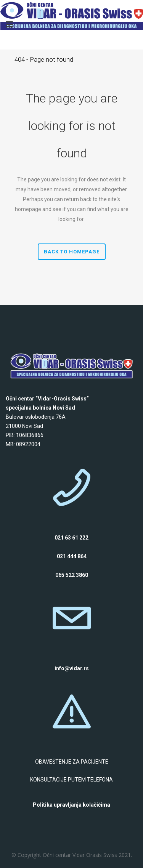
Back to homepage (72, 252)
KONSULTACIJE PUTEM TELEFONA (71, 780)
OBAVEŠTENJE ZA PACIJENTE (72, 762)
